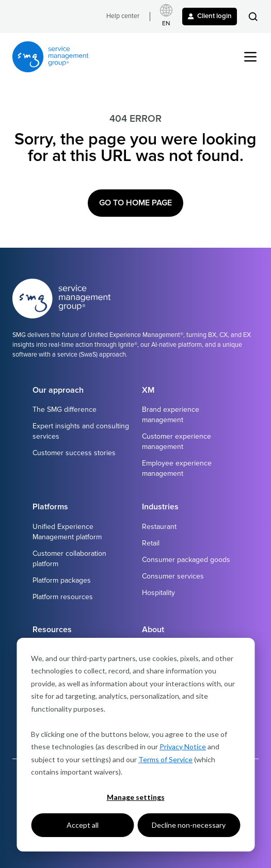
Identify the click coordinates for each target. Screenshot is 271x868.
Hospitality (158, 593)
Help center (123, 16)
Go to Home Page (135, 203)
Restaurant (159, 527)
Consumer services (173, 576)
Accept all (83, 825)
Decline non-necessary (189, 825)
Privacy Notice (183, 746)
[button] (253, 17)
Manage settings (136, 797)
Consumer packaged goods (186, 560)
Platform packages (62, 580)
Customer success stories (74, 453)
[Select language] (166, 17)
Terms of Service (165, 759)
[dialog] (135, 745)
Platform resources (63, 597)
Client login (210, 16)
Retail (151, 543)
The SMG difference (65, 409)
